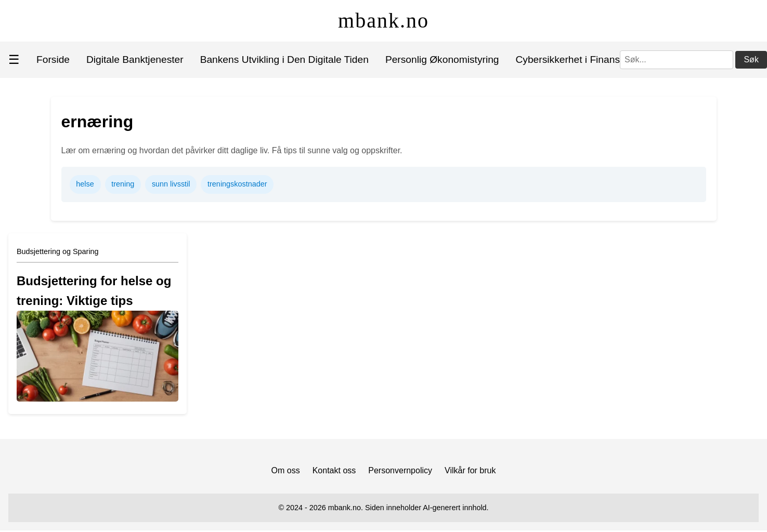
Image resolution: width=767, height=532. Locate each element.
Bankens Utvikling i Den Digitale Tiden (284, 59)
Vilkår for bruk (470, 470)
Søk (751, 59)
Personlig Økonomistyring (442, 59)
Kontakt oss (334, 470)
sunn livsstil (171, 184)
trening (123, 184)
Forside (53, 59)
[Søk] (677, 60)
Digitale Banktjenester (135, 59)
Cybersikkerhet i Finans (568, 59)
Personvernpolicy (400, 470)
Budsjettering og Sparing (58, 251)
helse (85, 184)
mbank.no (383, 21)
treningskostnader (237, 184)
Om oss (286, 470)
